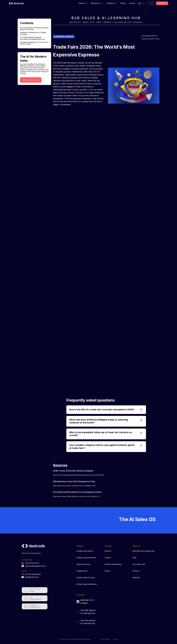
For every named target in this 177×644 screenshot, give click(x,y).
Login (151, 3)
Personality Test (139, 564)
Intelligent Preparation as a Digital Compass (33, 33)
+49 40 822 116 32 (32, 563)
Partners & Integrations (113, 564)
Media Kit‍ (136, 578)
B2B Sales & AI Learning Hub (144, 551)
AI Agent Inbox (82, 571)
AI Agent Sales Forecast (85, 578)
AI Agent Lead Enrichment (86, 558)
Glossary (136, 571)
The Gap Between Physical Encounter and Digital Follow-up (32, 38)
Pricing (123, 3)
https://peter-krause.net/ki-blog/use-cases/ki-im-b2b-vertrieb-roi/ (76, 496)
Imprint (115, 639)
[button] (83, 3)
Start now (162, 3)
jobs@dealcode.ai (32, 577)
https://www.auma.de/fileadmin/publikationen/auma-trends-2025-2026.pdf (79, 475)
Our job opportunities (33, 574)
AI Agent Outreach (83, 564)
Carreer (132, 3)
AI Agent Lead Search (85, 551)
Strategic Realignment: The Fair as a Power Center (34, 43)
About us (108, 551)
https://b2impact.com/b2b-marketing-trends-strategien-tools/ (74, 486)
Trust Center (105, 639)
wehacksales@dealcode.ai (35, 566)
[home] (16, 3)
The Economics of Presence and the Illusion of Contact (34, 29)
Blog (134, 558)
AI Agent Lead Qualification (87, 584)
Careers (108, 558)
